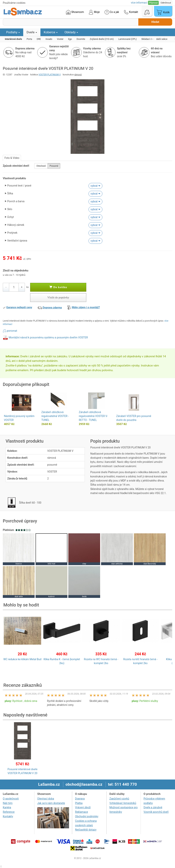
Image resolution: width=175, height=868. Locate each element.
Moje (94, 12)
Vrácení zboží (83, 807)
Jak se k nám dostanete (51, 803)
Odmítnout (166, 3)
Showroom (75, 12)
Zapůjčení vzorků (119, 799)
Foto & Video (12, 158)
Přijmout (153, 3)
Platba (79, 803)
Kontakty (8, 816)
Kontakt (131, 12)
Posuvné (54, 166)
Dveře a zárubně (153, 807)
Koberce (51, 32)
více (139, 3)
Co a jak (112, 12)
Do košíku (58, 287)
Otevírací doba (46, 799)
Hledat (155, 22)
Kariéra (7, 807)
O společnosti (11, 799)
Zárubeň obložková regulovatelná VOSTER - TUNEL (55, 416)
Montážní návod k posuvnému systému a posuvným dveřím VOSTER (48, 337)
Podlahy (13, 32)
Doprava (80, 799)
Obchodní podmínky (87, 816)
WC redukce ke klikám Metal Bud (22, 659)
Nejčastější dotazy (86, 830)
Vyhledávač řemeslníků (123, 803)
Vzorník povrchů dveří (156, 812)
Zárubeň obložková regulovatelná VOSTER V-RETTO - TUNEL (93, 416)
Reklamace (82, 812)
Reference (9, 812)
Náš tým (8, 803)
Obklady (71, 32)
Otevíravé (41, 166)
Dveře (32, 32)
